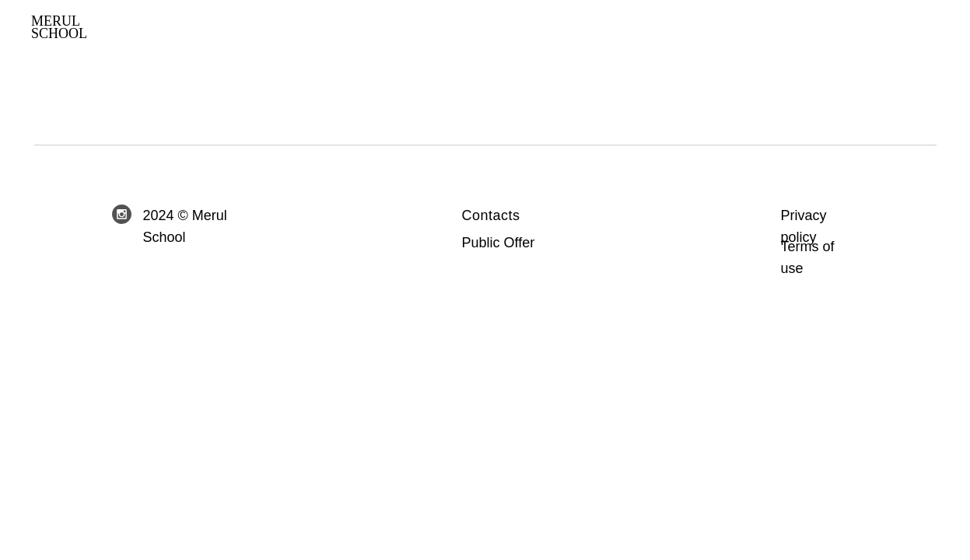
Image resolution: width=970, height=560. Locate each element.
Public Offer (499, 243)
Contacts (491, 215)
